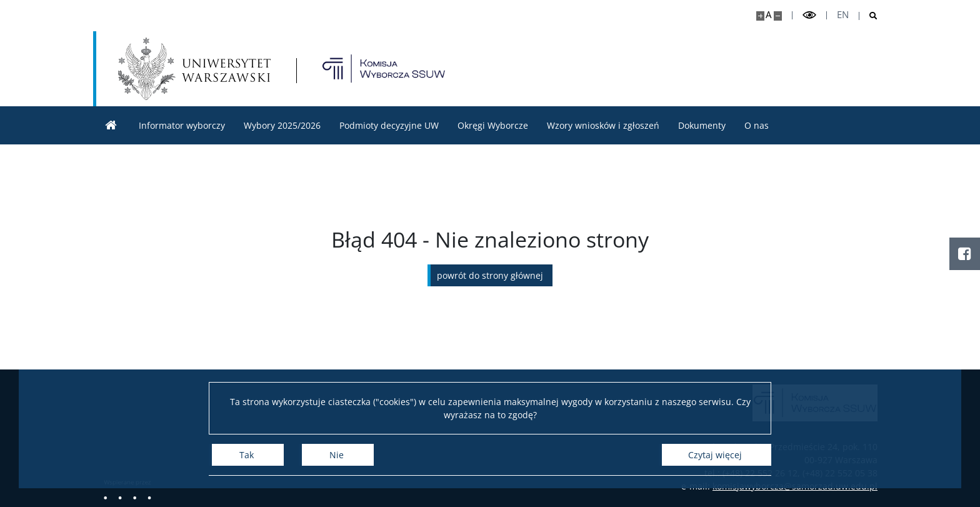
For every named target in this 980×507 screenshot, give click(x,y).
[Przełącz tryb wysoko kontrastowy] (809, 15)
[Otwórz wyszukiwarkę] (868, 16)
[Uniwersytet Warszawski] (194, 69)
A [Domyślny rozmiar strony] (768, 15)
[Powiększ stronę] (760, 16)
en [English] (843, 15)
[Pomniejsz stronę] (778, 16)
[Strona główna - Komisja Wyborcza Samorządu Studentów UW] (384, 69)
